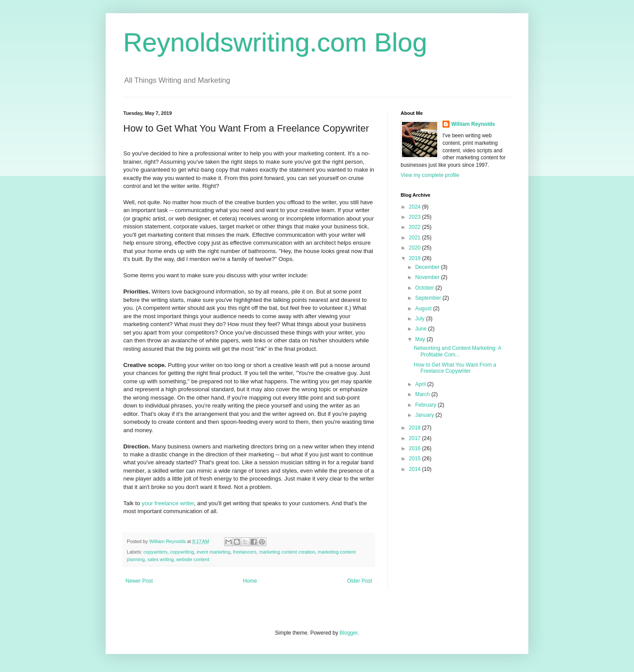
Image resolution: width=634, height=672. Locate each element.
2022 (416, 227)
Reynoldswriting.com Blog (275, 42)
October (425, 288)
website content (193, 559)
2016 (416, 448)
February (426, 405)
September (429, 298)
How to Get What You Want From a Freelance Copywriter (455, 368)
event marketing (213, 552)
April (421, 384)
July (421, 319)
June (422, 329)
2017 (416, 438)
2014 (416, 469)
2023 (416, 217)
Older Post (359, 581)
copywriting (182, 552)
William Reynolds (473, 124)
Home (250, 581)
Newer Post (139, 581)
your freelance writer (168, 503)
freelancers (245, 552)
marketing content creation (287, 552)
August (424, 308)
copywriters (156, 552)
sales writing (160, 559)
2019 (416, 258)
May (421, 339)
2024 (416, 207)
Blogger (348, 633)
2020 (416, 248)
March (423, 394)
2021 (416, 238)
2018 (416, 428)
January (425, 415)
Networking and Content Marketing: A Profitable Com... (457, 351)
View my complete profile (430, 175)
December (428, 267)
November (428, 277)
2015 (416, 459)
